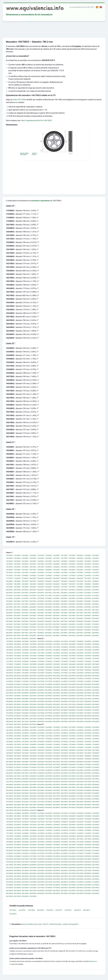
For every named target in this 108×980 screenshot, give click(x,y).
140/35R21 (96, 555)
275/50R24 (96, 885)
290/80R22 (25, 724)
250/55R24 (49, 873)
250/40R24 (25, 873)
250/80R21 (88, 616)
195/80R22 (80, 673)
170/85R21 (33, 575)
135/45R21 (25, 555)
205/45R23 (9, 764)
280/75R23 (33, 805)
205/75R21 (56, 593)
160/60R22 (9, 656)
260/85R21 (80, 621)
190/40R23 (25, 756)
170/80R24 (25, 833)
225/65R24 (9, 862)
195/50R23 (33, 759)
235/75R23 (9, 782)
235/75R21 (9, 610)
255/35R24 (9, 876)
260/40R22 (9, 707)
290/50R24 (72, 893)
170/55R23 (80, 744)
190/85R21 (96, 584)
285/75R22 (25, 721)
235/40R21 (49, 607)
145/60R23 (33, 733)
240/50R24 (56, 868)
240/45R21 (49, 610)
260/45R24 (17, 879)
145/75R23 (56, 733)
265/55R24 (25, 882)
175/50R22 (64, 661)
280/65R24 (17, 891)
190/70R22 (72, 670)
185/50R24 (49, 839)
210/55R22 (17, 681)
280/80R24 (41, 891)
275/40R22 (80, 713)
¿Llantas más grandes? (71, 924)
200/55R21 (33, 590)
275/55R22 (9, 716)
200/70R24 (56, 848)
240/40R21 (41, 610)
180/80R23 (9, 753)
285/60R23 (96, 805)
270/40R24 (88, 882)
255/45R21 (25, 618)
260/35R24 (96, 876)
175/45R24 (56, 833)
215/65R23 (25, 770)
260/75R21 (64, 621)
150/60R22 (25, 650)
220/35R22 (64, 684)
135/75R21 (72, 555)
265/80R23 (64, 796)
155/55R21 (9, 567)
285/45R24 (72, 891)
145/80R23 (64, 733)
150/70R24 (41, 822)
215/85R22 (56, 684)
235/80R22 (17, 696)
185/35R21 (25, 581)
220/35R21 (64, 598)
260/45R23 (17, 793)
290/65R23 (96, 807)
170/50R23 (72, 744)
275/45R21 (88, 627)
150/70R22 (41, 650)
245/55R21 (56, 613)
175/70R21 (96, 575)
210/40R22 (88, 679)
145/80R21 (64, 561)
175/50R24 (64, 833)
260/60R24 (41, 879)
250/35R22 (17, 701)
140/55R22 (33, 644)
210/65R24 (33, 853)
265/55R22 (25, 710)
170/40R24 (56, 830)
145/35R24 (88, 816)
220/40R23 (72, 770)
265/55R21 (25, 624)
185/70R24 (80, 839)
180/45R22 (49, 664)
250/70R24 (72, 873)
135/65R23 (56, 727)
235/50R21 (64, 607)
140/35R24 (96, 813)
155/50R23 (96, 736)
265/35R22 (88, 707)
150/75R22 (49, 650)
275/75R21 (41, 630)
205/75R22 (56, 679)
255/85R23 (88, 790)
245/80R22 (96, 699)
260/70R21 (56, 621)
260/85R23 (80, 793)
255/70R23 (64, 790)
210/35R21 (80, 593)
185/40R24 (33, 839)
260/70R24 (56, 879)
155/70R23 (33, 739)
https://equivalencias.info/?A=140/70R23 (36, 120)
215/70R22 (33, 684)
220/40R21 (72, 598)
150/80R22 (56, 650)
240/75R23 (96, 782)
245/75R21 (88, 613)
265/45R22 (9, 710)
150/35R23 (80, 733)
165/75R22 (25, 658)
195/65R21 (56, 587)
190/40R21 (25, 584)
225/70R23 (17, 776)
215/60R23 (17, 770)
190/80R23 (88, 756)
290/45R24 (64, 893)
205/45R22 (9, 679)
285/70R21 (17, 636)
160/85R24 (49, 827)
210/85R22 (64, 681)
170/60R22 (88, 658)
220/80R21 (41, 601)
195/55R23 (41, 759)
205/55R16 (40, 910)
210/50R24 (9, 853)
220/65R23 (17, 773)
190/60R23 (56, 756)
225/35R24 (56, 859)
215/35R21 (72, 595)
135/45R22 (25, 641)
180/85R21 (17, 581)
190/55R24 (49, 842)
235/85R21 (25, 610)
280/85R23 (49, 805)
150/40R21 (88, 561)
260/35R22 (96, 704)
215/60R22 (17, 684)
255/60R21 (49, 618)
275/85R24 (56, 888)
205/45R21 (9, 593)
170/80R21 (25, 575)
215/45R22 (88, 681)
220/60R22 (9, 687)
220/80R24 (41, 859)
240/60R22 (72, 696)
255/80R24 (80, 876)
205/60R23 (33, 764)
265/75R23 (56, 796)
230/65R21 (96, 604)
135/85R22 (88, 641)
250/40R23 (25, 787)
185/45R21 (41, 581)
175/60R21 (80, 575)
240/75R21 (96, 610)
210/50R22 (9, 681)
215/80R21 (49, 598)
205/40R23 (96, 762)
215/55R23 (9, 770)
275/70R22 (33, 716)
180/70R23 (88, 750)
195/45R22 (25, 673)
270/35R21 (80, 624)
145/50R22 (17, 647)
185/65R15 (77, 910)
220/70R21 (25, 601)
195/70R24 (64, 845)
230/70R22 (9, 693)
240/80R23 (9, 785)
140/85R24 (80, 816)
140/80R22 (72, 644)
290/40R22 (56, 721)
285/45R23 (72, 805)
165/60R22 (96, 656)
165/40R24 (64, 827)
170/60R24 (88, 830)
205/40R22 (96, 676)
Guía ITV (46, 924)
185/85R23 (9, 756)
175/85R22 (25, 664)
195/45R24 (25, 845)
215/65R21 (25, 598)
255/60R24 (49, 876)
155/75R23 (41, 739)
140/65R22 (49, 644)
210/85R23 (64, 767)
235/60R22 (80, 693)
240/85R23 (17, 785)
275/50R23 (96, 799)
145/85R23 (72, 733)
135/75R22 (72, 641)
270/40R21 (88, 624)
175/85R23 (25, 750)
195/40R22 (17, 673)
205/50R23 (17, 764)
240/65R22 (80, 696)
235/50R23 (64, 779)
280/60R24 (9, 891)
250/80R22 (88, 701)
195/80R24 (80, 845)
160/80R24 (41, 827)
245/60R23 (64, 785)
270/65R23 (33, 799)
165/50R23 (80, 742)
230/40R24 (56, 862)
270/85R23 (64, 799)
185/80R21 (96, 581)
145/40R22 (96, 644)
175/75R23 (9, 750)
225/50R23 (80, 773)
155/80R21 (49, 567)
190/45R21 (33, 584)
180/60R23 (72, 750)
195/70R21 (64, 587)
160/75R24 (33, 827)
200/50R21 (25, 590)
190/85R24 (96, 842)
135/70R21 (64, 555)
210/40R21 (88, 593)
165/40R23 (64, 742)
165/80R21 (33, 573)
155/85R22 (56, 653)
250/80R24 (88, 873)
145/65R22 (41, 647)
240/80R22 (9, 699)
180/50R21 (56, 578)
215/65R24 (25, 856)
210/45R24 (96, 850)
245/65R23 (72, 785)
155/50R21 (96, 564)
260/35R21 (96, 618)
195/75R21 (72, 587)
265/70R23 (49, 796)
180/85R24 (17, 839)
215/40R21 (80, 595)
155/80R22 (49, 653)
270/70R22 (41, 713)
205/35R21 (88, 590)
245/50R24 (49, 870)
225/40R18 (13, 914)
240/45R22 (49, 696)
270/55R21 (17, 627)
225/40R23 (64, 773)
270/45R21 (96, 624)
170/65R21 (96, 573)
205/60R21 (33, 593)
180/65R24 (80, 836)
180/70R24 (88, 836)
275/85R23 (56, 802)
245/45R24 (41, 870)
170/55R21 (80, 573)
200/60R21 (41, 590)
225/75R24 (25, 862)
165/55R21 (88, 570)
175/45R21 (56, 575)
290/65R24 (96, 893)
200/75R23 (64, 762)
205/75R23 (56, 764)
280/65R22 (17, 719)
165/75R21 (25, 573)
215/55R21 (9, 598)
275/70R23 (33, 802)
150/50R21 (9, 564)
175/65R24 (88, 833)
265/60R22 (33, 710)
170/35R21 (49, 573)
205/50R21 (17, 593)
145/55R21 (25, 561)
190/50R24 (41, 842)
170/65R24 (96, 830)
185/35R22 (25, 667)
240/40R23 (41, 782)
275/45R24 (88, 885)
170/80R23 (25, 747)
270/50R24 (9, 885)
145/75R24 (56, 819)
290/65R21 (96, 636)
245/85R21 (9, 616)
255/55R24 (41, 876)
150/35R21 (80, 561)
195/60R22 (49, 673)
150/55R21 (17, 564)
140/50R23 (25, 730)
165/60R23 (96, 742)
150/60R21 (25, 564)
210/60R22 (25, 681)
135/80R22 (80, 641)
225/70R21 (17, 604)
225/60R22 (96, 687)
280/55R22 (96, 716)
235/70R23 (96, 779)
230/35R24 (49, 862)
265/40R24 (96, 879)
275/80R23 (49, 802)
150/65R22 (33, 650)
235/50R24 (64, 865)
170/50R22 (72, 658)
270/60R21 (25, 627)
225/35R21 (56, 601)
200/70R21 (56, 590)
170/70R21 (9, 575)
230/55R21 (80, 604)
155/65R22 (25, 653)
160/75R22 (33, 656)
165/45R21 (72, 570)
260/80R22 (72, 707)
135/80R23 (80, 727)
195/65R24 (56, 845)
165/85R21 (41, 573)
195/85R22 (88, 673)
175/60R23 (80, 747)
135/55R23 (41, 727)
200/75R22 (64, 676)
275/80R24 (49, 888)
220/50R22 (88, 684)
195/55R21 (41, 587)
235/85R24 (25, 868)
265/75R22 (56, 710)
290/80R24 (25, 896)
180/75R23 (96, 750)
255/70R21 (64, 618)
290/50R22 (72, 721)
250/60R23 (56, 787)
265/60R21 (33, 624)
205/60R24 (33, 850)
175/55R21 (72, 575)
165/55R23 (88, 742)
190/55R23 (49, 756)
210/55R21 (17, 595)
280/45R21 (80, 630)
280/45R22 (80, 716)
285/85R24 (41, 893)
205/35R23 (88, 762)
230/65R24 (96, 862)
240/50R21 (56, 610)
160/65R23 (17, 742)
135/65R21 (56, 555)
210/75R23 (49, 767)
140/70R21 (56, 558)
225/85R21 (41, 604)
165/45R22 (72, 656)
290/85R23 (33, 810)
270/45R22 (96, 710)
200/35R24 (96, 845)
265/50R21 (17, 624)
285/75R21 (25, 636)
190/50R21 (41, 584)
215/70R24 (33, 856)
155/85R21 (56, 567)
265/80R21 (64, 624)
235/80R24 (17, 868)
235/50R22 (64, 693)
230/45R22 (64, 690)
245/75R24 (88, 870)
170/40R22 (56, 658)
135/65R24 (56, 813)
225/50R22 (80, 687)
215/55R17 (68, 910)
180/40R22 (41, 664)
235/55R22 (72, 693)
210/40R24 (88, 850)
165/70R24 (17, 830)
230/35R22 (49, 690)
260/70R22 (56, 707)
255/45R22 (25, 704)
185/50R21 (49, 581)
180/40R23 (41, 750)
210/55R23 (17, 767)
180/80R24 (9, 839)
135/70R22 (64, 641)
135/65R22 (56, 641)
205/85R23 (72, 764)
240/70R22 (88, 696)
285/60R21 (96, 633)
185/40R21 (33, 581)
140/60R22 (41, 644)
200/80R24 (72, 848)
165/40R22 (64, 656)
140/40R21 (9, 558)
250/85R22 (96, 701)
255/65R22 (56, 704)
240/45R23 (49, 782)
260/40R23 (9, 793)
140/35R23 (96, 727)
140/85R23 (80, 730)
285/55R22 (88, 719)
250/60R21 (56, 616)
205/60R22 (33, 679)
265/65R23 (41, 796)
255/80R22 (80, 704)
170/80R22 (25, 661)
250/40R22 (25, 701)
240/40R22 (41, 696)
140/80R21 (72, 558)
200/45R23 (17, 762)
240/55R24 (64, 868)
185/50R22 (49, 667)
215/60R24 (17, 856)
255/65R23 (56, 790)
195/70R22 (64, 673)
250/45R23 (33, 787)
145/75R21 (56, 561)
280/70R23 (25, 805)
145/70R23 (49, 733)
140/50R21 (25, 558)
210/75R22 (49, 681)
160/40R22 (72, 653)
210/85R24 (64, 853)
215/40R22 (80, 681)
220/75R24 (33, 859)
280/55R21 (96, 630)
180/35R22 (33, 664)
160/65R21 (17, 570)
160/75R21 (33, 570)
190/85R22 (96, 670)
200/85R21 (80, 590)
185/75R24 (88, 839)
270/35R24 (80, 882)
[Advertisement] (54, 28)
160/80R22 (41, 656)
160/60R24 (9, 827)
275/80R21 (49, 630)
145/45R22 (9, 647)
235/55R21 (72, 607)
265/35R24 (88, 879)
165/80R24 (33, 830)
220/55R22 (96, 684)
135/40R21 (17, 555)
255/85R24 (88, 876)
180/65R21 (80, 578)
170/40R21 (56, 573)
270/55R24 (17, 885)
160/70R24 (25, 827)
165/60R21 (96, 570)
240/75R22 (96, 696)
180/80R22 (9, 667)
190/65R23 (64, 756)
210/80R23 (56, 767)
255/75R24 (72, 876)
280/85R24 (49, 891)
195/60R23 (49, 759)
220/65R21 (17, 601)
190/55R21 (49, 584)
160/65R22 (17, 656)
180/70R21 (88, 578)
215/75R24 (41, 856)
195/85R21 (88, 587)
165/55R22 (88, 656)
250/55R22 (49, 701)
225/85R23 (41, 776)
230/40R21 (56, 604)
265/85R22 (72, 710)
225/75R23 (25, 776)
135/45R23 (25, 727)
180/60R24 (72, 836)
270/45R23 (96, 796)
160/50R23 (88, 739)
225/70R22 (17, 690)
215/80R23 (49, 770)
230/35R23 (49, 776)
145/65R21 (41, 561)
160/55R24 (96, 825)
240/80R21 (9, 613)
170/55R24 (80, 830)
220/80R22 (41, 687)
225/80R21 (33, 604)
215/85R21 (56, 598)
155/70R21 (33, 567)
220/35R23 (64, 770)
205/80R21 (64, 593)
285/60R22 (96, 719)
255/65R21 (56, 618)
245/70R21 (80, 613)
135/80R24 (80, 813)
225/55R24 (88, 859)
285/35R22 (56, 719)
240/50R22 (56, 696)
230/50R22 (72, 690)
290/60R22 (88, 721)
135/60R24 (49, 813)
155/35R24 (72, 822)
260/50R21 (25, 621)
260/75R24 (64, 879)
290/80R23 (25, 810)
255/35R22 (9, 704)
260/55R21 (33, 621)
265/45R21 (9, 624)
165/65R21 (9, 573)
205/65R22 (41, 679)
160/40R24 (72, 825)
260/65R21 (49, 621)
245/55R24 (56, 870)
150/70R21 (41, 564)
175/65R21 (88, 575)
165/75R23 (25, 744)
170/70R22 (9, 661)
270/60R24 (25, 885)
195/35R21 (9, 587)
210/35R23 (80, 764)
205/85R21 (72, 593)
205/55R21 (25, 593)
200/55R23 (33, 762)
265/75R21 (56, 624)
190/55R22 (49, 670)
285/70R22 (17, 721)
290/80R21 (25, 638)
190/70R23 (72, 756)
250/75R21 (80, 616)
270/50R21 (9, 627)
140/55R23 (33, 730)
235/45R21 (56, 607)
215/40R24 (80, 853)
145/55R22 (25, 647)
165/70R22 (17, 658)
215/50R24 (96, 853)
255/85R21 (88, 618)
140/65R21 (49, 558)
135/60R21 (49, 555)
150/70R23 (41, 736)
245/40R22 (33, 699)
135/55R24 (41, 813)
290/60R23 (88, 807)
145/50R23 (17, 733)
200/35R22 (96, 673)
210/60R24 (25, 853)
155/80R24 (49, 825)
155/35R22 (72, 650)
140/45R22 (17, 644)
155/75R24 (41, 825)
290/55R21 (80, 636)
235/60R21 (80, 607)
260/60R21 (41, 621)
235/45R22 (56, 693)
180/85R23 (17, 753)
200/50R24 (25, 848)
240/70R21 (88, 610)
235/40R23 (49, 779)
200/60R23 (41, 762)
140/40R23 (9, 730)
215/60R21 (17, 598)
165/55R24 (88, 827)
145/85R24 (72, 819)
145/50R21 (17, 561)
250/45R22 (33, 701)
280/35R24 (64, 888)
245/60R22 (64, 699)
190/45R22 (33, 670)
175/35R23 (41, 747)
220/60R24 (9, 859)
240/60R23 (72, 782)
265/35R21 (88, 621)
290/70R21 (9, 638)
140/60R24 (41, 816)
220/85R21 (49, 601)
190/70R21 (72, 584)
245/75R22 (88, 699)
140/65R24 (49, 816)
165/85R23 (41, 744)
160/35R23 (64, 739)
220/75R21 (33, 601)
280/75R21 (33, 633)
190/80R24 (88, 842)
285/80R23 (33, 807)
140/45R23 (17, 730)
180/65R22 (80, 664)
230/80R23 (25, 779)
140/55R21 (33, 558)
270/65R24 (33, 885)
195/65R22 (56, 673)
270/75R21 (49, 627)
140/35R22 (96, 641)
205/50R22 (17, 679)
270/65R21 (33, 627)
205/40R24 (96, 848)
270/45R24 (96, 882)
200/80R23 (72, 762)
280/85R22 (49, 719)
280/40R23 (72, 802)
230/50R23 (72, 776)
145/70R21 (49, 561)
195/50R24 (33, 845)
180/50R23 (56, 750)
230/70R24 (9, 865)
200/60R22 (41, 676)
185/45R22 (41, 667)
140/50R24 (25, 816)
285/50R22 (80, 719)
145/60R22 (33, 647)
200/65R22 (49, 676)
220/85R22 (49, 687)
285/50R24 (80, 891)
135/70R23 (64, 727)
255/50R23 (33, 790)
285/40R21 (64, 633)
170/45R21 (64, 573)
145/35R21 (88, 558)
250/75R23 (80, 787)
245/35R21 (25, 613)
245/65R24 (72, 870)
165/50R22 (80, 656)
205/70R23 (49, 764)
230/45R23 (64, 776)
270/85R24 (64, 885)
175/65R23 (88, 747)
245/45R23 (41, 785)
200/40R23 (9, 762)
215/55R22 (9, 684)
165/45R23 (72, 742)
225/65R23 (9, 776)
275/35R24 (72, 885)
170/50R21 (72, 573)
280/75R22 (33, 719)
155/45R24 (88, 822)
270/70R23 (41, 799)
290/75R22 (17, 724)
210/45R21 (96, 593)
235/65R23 (88, 779)
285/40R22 (64, 719)
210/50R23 (9, 767)
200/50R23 (25, 762)
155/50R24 (96, 822)
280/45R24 (80, 888)
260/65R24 (49, 879)
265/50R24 (17, 882)
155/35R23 (72, 736)
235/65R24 (88, 865)
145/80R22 (64, 647)
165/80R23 (33, 744)
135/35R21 (9, 555)
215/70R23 (33, 770)
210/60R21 (25, 595)
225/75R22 (25, 690)
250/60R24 (56, 873)
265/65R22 (41, 710)
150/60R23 (25, 736)
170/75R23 (17, 747)
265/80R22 (64, 710)
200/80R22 (72, 676)
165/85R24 (41, 830)
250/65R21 (64, 616)
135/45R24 (25, 813)
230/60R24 (88, 862)
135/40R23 (17, 727)
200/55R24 (33, 848)
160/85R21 (49, 570)
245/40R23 (33, 785)
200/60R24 (41, 848)
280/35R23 (64, 802)
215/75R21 (41, 598)
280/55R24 (96, 888)
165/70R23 (17, 744)
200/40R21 (9, 590)
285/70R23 (17, 807)
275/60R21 (17, 630)
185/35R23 (25, 753)
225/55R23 (88, 773)
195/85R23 (88, 759)
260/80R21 (72, 621)
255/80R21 (80, 618)
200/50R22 (25, 676)
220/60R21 (9, 601)
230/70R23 (9, 779)
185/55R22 (56, 667)
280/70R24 (25, 891)
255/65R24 (56, 876)
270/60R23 (25, 799)
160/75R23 (33, 742)
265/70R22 (49, 710)
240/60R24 (72, 868)
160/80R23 (41, 742)
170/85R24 (33, 833)
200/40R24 (9, 848)
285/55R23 (88, 805)
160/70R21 (25, 570)
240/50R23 (56, 782)
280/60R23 (9, 805)
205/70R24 (49, 850)
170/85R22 (33, 661)
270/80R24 (56, 885)
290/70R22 (9, 724)
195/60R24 (49, 845)
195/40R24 (17, 845)
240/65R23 (80, 782)
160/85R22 (49, 656)
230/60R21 (88, 604)
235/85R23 (25, 782)
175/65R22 (88, 661)
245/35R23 (25, 785)
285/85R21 (41, 636)
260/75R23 (64, 793)
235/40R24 (49, 865)
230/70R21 (9, 607)
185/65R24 (72, 839)
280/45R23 (80, 802)
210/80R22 (56, 681)
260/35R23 (96, 790)
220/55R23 (96, 770)
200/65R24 (49, 848)
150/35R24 (80, 819)
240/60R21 (72, 610)
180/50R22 (56, 664)
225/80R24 (33, 862)
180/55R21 (64, 578)
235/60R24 (80, 865)
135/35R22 (9, 641)
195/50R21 (33, 587)
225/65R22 (9, 690)
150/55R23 (17, 736)
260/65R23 (49, 793)
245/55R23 (56, 785)
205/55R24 (25, 850)
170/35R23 (49, 744)
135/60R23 (49, 727)
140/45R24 (17, 816)
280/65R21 (17, 633)
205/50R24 (17, 850)
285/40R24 (64, 891)
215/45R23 (88, 767)
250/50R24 (41, 873)
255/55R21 (41, 618)
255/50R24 (33, 876)
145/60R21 (33, 561)
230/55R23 (80, 776)
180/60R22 (72, 664)
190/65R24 (64, 842)
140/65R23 (49, 730)
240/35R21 (33, 610)
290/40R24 (56, 893)
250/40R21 (25, 616)
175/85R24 (25, 836)
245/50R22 (49, 699)
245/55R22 (56, 699)
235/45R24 (56, 865)
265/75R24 (56, 882)
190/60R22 (56, 670)
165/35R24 (56, 827)
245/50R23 (49, 785)
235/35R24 (41, 865)
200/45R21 (17, 590)
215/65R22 (25, 684)
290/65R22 (96, 721)
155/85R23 (56, 739)
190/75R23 (80, 756)
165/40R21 (64, 570)
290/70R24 (9, 896)
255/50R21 (33, 618)
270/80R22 (56, 713)
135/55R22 (41, 641)
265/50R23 (17, 796)
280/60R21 (9, 633)
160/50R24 (88, 825)
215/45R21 (88, 595)
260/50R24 (25, 879)
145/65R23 (41, 733)
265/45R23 (9, 796)
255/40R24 (17, 876)
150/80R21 (56, 564)
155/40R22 (80, 650)
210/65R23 (33, 767)
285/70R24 (17, 893)
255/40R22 (17, 704)
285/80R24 (33, 893)
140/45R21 (17, 558)
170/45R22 (64, 658)
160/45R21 (80, 567)
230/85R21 (33, 607)
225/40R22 (64, 687)
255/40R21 (17, 618)
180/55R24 (64, 836)
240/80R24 (9, 870)
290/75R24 (17, 896)
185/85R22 (9, 670)
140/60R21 (41, 558)
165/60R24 (96, 827)
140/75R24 (64, 816)
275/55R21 (9, 630)
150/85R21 (64, 564)
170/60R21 (88, 573)
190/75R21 (80, 584)
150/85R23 (64, 736)
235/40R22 (49, 693)
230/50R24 (72, 862)
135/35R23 (9, 727)
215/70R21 (33, 598)
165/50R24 (80, 827)
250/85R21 (96, 616)
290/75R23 (17, 810)
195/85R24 (88, 845)
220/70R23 (25, 773)
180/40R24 (41, 836)
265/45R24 (9, 882)
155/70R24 (33, 825)
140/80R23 (72, 730)
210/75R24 (49, 853)
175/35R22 (41, 661)
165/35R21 (56, 570)
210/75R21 (49, 595)
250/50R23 (41, 787)
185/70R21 (80, 581)
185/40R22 (33, 667)
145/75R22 (56, 647)
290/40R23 (56, 807)
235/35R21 (41, 607)
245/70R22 (80, 699)
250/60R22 (56, 701)
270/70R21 (41, 627)
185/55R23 (56, 753)
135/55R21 (41, 555)
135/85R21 (88, 555)
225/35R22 (56, 687)
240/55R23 (64, 782)
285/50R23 (80, 805)
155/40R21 (80, 564)
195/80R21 (80, 587)
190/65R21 (64, 584)
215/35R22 (72, 681)
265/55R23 (25, 796)
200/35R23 (96, 759)
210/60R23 (25, 767)
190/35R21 (17, 584)
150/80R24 (56, 822)
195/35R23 (9, 759)
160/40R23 (72, 739)
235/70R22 (96, 693)
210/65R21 (33, 595)
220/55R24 (96, 856)
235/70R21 (96, 607)
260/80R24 (72, 879)
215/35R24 (72, 853)
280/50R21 (88, 630)
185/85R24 (9, 842)
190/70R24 (72, 842)
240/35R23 (33, 782)
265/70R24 (49, 882)
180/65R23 (80, 750)
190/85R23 (96, 756)
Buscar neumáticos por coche (32, 924)
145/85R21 (72, 561)
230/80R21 (25, 607)
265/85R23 (72, 796)
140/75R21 (64, 558)
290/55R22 (80, 721)
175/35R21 (41, 575)
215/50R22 (96, 681)
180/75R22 (96, 664)
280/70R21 (25, 633)
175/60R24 (80, 833)
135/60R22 (49, 641)
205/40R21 (96, 590)
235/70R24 (96, 865)
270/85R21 (64, 627)
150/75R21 (49, 564)
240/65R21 (80, 610)
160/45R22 (80, 653)
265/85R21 (72, 624)
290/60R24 (88, 893)
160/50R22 (88, 653)
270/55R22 (17, 713)
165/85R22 (41, 658)
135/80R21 (80, 555)
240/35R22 (33, 696)
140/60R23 (41, 730)
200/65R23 (49, 762)
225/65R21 (9, 604)
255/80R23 (80, 790)
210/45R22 (96, 679)
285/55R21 (88, 633)
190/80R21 (88, 584)
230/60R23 (88, 776)
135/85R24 (88, 813)
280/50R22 (88, 716)
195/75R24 (72, 845)
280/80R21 (41, 633)
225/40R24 (64, 859)
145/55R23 (25, 733)
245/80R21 (96, 613)
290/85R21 (33, 638)
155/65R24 (25, 825)
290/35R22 (49, 721)
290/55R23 (80, 807)
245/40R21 (33, 613)
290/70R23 (9, 810)
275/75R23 (41, 802)
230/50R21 (72, 604)
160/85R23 (49, 742)
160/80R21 (41, 570)
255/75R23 (72, 790)
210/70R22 (41, 681)
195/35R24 (9, 845)
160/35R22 (64, 653)
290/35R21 (49, 636)
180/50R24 (56, 836)
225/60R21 (96, 601)
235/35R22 (41, 693)
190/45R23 (33, 756)
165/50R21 (80, 570)
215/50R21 (96, 595)
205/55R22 (25, 679)
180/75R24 (96, 836)
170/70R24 (9, 833)
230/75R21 (17, 607)
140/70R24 (56, 816)
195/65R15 (50, 910)
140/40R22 (9, 644)
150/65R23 (33, 736)
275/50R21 (96, 627)
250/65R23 (64, 787)
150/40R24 (88, 819)
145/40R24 (96, 816)
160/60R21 (9, 570)
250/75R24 (80, 873)
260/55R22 (33, 707)
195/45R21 (25, 587)
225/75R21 (25, 604)
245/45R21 (41, 613)
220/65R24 (17, 859)
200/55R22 (33, 676)
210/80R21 (56, 595)
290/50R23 (72, 807)
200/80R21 (72, 590)
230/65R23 (96, 776)
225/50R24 (80, 859)
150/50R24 (9, 822)
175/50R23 (64, 747)
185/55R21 (56, 581)
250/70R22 (72, 701)
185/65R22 (72, 667)
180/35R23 (33, 750)
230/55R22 (80, 690)
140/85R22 (80, 644)
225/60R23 (96, 773)
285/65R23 (9, 807)
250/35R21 (17, 616)
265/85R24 (72, 882)
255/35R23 (9, 790)
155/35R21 (72, 564)
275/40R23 (80, 799)
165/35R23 (56, 742)
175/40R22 (49, 661)
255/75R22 (72, 704)
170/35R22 (49, 658)
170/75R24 (17, 833)
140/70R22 (56, 644)
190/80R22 (88, 670)
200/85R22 (80, 676)
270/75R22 (49, 713)
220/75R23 (33, 773)
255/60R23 (49, 790)
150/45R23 (96, 733)
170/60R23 (88, 744)
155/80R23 (49, 739)
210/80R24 (56, 853)
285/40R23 (64, 805)
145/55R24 (25, 819)
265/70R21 (49, 624)
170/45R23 (64, 744)
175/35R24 (41, 833)
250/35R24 (17, 873)
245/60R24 (64, 870)
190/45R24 (33, 842)
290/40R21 (56, 636)
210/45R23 (96, 764)
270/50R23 (9, 799)
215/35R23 (72, 767)
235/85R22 (25, 696)
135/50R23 (33, 727)
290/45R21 (64, 636)
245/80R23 (96, 785)
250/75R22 (80, 701)
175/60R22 (80, 661)
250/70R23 (72, 787)
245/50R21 (49, 613)
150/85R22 (64, 650)
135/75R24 (72, 813)
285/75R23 (25, 807)
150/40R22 (88, 647)
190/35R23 (17, 756)
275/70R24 (33, 888)
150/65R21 (33, 564)
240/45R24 (49, 868)
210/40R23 (88, 764)
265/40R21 (96, 621)
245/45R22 (41, 699)
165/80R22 (33, 658)
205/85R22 (72, 679)
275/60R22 (17, 716)
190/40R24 (25, 842)
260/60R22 (41, 707)
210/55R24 (17, 853)
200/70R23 (56, 762)
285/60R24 (96, 891)
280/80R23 (41, 805)
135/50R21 (33, 555)
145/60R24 (33, 819)
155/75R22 (41, 653)
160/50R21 (88, 567)
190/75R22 (80, 670)
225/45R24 (72, 859)
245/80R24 (96, 870)
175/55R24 (72, 833)
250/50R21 (41, 616)
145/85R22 (72, 647)
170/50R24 (72, 830)
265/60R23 (33, 796)
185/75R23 (88, 753)
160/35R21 (64, 567)
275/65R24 (25, 888)
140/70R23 (56, 730)
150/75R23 (49, 736)
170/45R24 (64, 830)
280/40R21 (72, 630)
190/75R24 (80, 842)
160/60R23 (9, 742)
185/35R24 (25, 839)
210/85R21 (64, 595)
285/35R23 (56, 805)
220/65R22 (17, 687)
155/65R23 (25, 739)
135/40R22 (17, 641)
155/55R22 (9, 653)
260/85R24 (80, 879)
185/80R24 (96, 839)
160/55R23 (96, 739)
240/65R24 (80, 868)
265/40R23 (96, 793)
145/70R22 (49, 647)
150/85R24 (64, 822)
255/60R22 (49, 704)
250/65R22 (64, 701)
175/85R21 (25, 578)
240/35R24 (33, 868)
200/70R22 (56, 676)
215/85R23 (56, 770)
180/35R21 (33, 578)
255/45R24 (25, 876)
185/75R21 (88, 581)
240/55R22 (64, 696)
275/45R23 (88, 799)
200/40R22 (9, 676)
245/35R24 (25, 870)
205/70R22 (49, 679)
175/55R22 (72, 661)
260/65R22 (49, 707)
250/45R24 (33, 873)
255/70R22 (64, 704)
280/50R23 (88, 802)
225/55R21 (88, 601)
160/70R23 (25, 742)
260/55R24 (33, 879)
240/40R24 (41, 868)
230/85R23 (33, 779)
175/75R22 (9, 664)
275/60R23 (17, 802)
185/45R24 (41, 839)
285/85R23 (41, 807)
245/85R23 (9, 787)
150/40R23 (88, 733)
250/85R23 (96, 787)
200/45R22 (17, 676)
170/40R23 (56, 744)
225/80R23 (33, 776)
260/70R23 (56, 793)
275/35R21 (72, 627)
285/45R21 (72, 633)
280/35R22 (64, 716)
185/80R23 (96, 753)
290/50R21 (72, 636)
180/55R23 (64, 750)
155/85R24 (56, 825)
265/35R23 (88, 793)
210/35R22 (80, 679)
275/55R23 (9, 802)
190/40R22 (25, 670)
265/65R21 (41, 624)
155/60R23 (17, 739)
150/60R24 (25, 822)
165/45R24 (72, 827)
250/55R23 (49, 787)
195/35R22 (9, 673)
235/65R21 (88, 607)
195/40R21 (17, 587)
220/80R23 (41, 773)
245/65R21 (72, 613)
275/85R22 (56, 716)
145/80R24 (64, 819)
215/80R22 (49, 684)
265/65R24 (41, 882)
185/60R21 (64, 581)
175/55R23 (72, 747)
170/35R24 (49, 830)
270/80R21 (56, 627)
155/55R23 (9, 739)
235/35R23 (41, 779)
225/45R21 (72, 601)
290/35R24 (49, 893)
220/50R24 (88, 856)
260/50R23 (25, 793)
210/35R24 (80, 850)
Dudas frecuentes (56, 924)
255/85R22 (88, 704)
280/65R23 (17, 805)
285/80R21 (33, 636)
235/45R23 (56, 779)
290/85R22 (33, 724)
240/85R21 (17, 613)
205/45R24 (9, 850)
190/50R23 (41, 756)
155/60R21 (17, 567)
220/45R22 (80, 684)
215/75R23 (41, 770)
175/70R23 (96, 747)
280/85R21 (49, 633)
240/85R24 (17, 870)
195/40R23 (17, 759)
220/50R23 (88, 770)
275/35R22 (72, 713)
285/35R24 (56, 891)
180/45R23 (49, 750)
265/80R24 (64, 882)
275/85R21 (56, 630)
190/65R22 (64, 670)
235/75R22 (9, 696)
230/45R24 (64, 862)
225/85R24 (41, 862)
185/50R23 (49, 753)
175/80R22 (17, 664)
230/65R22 (96, 690)
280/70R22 (25, 719)
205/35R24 (88, 848)
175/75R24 (9, 836)
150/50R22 (9, 650)
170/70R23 (9, 747)
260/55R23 (33, 793)
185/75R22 (88, 667)
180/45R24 (49, 836)
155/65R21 (25, 567)
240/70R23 (88, 782)
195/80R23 (80, 759)
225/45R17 (59, 910)
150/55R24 (17, 822)
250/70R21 (72, 616)
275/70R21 (33, 630)
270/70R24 (41, 885)
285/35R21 (56, 633)
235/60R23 (80, 779)
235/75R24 (9, 868)
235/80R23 (17, 782)
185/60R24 (64, 839)
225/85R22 (41, 690)
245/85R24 (9, 873)
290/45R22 (64, 721)
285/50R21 (80, 633)
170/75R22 (17, 661)
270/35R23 (80, 796)
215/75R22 (41, 684)
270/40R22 (88, 710)
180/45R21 (49, 578)
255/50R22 (33, 704)
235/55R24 (72, 865)
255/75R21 (72, 618)
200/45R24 (17, 848)
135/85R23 (88, 727)
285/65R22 (9, 721)
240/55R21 (64, 610)
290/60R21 (88, 636)
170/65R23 (96, 744)
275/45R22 (88, 713)
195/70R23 (64, 759)
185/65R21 (72, 581)
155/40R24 (80, 822)
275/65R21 (25, 630)
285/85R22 (41, 721)
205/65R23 (41, 764)
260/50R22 (25, 707)
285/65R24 (9, 893)
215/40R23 (80, 767)
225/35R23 (56, 773)
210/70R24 (41, 853)
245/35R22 (25, 699)
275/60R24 (17, 888)
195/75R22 (72, 673)
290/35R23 (49, 807)
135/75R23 (72, 727)
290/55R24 (80, 893)
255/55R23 (41, 790)
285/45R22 (72, 719)
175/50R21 (64, 575)
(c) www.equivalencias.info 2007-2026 (82, 7)
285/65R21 (9, 636)
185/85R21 (9, 584)
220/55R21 (96, 598)
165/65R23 (9, 744)
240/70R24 (88, 868)
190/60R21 (56, 584)
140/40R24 (9, 816)
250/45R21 (33, 616)
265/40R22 (96, 707)
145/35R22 (88, 644)
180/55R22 (64, 664)
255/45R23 (25, 790)
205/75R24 (56, 850)
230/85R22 (33, 693)
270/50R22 (9, 713)
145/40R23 (96, 730)
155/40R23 (80, 736)
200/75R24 (64, 848)
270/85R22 (64, 713)
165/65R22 (9, 658)
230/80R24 (25, 865)
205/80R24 (64, 850)
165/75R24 (25, 830)
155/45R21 (88, 564)
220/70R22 (25, 687)
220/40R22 (72, 684)
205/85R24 (72, 850)
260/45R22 (17, 707)
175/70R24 (96, 833)
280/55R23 (96, 802)
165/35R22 (56, 656)
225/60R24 (96, 859)
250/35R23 (17, 787)
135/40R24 (17, 813)
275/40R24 (80, 885)
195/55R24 (41, 845)
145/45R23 (9, 733)
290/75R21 (17, 638)
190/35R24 (17, 842)
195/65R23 (56, 759)
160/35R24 (64, 825)
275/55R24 (9, 888)
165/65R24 (9, 830)
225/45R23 (72, 773)
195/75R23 (72, 759)
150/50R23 (9, 736)
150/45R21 (96, 561)
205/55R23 (25, 764)
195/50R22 (33, 673)
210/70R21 (41, 595)
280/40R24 (72, 888)
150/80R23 (56, 736)
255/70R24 (64, 876)
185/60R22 (64, 667)
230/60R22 (88, 690)
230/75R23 (17, 779)
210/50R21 (9, 595)
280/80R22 (41, 719)
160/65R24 (17, 827)
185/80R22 (96, 667)
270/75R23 (49, 799)
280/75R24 (33, 891)
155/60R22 (17, 653)
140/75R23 (64, 730)
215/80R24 (49, 856)
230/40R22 (56, 690)
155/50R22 (96, 650)
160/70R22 (25, 656)
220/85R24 (49, 859)
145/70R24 (49, 819)
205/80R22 (64, 679)
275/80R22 (49, 716)
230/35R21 (49, 604)
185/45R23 (41, 753)
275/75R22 (41, 716)
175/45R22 (56, 661)
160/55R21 (96, 567)
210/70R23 (41, 767)
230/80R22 (25, 693)
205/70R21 (49, 593)
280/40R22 (72, 716)
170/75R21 (17, 575)
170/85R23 (33, 747)
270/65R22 (33, 713)
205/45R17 (87, 910)
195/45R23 (25, 759)
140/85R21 (80, 558)
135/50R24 (33, 813)
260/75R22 (64, 707)
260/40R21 (9, 621)
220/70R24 (25, 859)
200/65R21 (49, 590)
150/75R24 (49, 822)
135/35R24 (9, 813)
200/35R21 (96, 587)
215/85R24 (56, 856)
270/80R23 (56, 799)
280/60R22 (9, 719)
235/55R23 (72, 779)
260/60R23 (41, 793)
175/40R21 (49, 575)
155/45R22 (88, 650)
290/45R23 (64, 807)
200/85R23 (80, 762)
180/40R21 (41, 578)
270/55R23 (17, 799)
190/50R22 (41, 670)
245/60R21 (64, 613)
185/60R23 (64, 753)
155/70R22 (33, 653)
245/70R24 (80, 870)
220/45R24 (80, 856)
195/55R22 (41, 673)
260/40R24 (9, 879)
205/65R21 (41, 593)
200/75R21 (64, 590)
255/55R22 (41, 704)
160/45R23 (80, 739)
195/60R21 (49, 587)
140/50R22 (25, 644)
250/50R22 (41, 701)
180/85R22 (17, 667)
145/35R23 (88, 730)
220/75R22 (33, 687)
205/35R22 (88, 676)
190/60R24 (56, 842)
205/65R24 (41, 850)
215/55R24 (9, 856)
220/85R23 (49, 773)
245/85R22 (9, 701)
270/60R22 (25, 713)
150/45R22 (96, 647)
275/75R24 (41, 888)
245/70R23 (80, 785)
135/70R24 (64, 813)
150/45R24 (96, 819)
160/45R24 (80, 825)
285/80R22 (33, 721)
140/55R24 (33, 816)
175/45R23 (56, 747)
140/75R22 (64, 644)
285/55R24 (88, 891)
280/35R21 (64, 630)
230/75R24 (17, 865)
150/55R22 (17, 650)
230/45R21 (64, 604)
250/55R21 (49, 616)
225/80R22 (33, 690)
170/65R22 (96, 658)
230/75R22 (17, 693)
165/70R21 (17, 573)
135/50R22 (33, 641)
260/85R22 (80, 707)
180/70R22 (88, 664)
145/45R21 (9, 561)
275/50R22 (96, 713)
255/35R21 (9, 618)
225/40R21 (64, 601)
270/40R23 (88, 796)
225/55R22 (88, 687)
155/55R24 (9, 825)
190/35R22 (17, 670)
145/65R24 (41, 819)
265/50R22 (17, 710)
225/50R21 (80, 601)
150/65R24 (33, 822)
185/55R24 (56, 839)
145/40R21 (96, 558)
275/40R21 (80, 627)
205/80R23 (64, 764)
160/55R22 (96, 653)
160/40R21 (72, 567)
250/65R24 (64, 873)
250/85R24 (96, 873)
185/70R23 (80, 753)
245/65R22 (72, 699)
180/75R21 (96, 578)
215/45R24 (88, 853)
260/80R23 (72, 793)
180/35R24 (33, 836)
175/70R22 (96, 661)
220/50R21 (88, 598)
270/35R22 (80, 710)
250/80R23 (88, 787)
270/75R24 (49, 885)
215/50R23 (96, 767)
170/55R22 (80, 658)
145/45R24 (9, 819)
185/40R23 (33, 753)
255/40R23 (17, 790)
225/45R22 (72, 687)
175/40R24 (49, 833)
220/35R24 (64, 856)
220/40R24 (72, 856)
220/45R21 (80, 598)
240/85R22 (17, 699)
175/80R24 (17, 836)
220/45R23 (80, 770)
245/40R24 (33, 870)
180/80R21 (9, 581)
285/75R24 (25, 893)
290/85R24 (33, 896)
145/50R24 (17, 819)
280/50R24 (88, 888)
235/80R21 (17, 610)
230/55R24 (80, 862)
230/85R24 (33, 865)
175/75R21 (9, 578)
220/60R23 (9, 773)
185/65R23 (72, 753)
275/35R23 (72, 799)
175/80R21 (17, 578)
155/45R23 (88, 736)
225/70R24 (17, 862)
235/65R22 (88, 693)
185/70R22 (80, 667)
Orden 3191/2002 (19, 100)
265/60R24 (33, 882)
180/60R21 (72, 578)
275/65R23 (25, 802)
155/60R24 (17, 825)
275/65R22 (25, 716)
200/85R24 (80, 848)
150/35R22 (80, 647)
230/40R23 (56, 776)
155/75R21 (41, 567)
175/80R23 (17, 750)
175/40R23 (49, 747)
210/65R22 (33, 681)
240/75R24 (96, 868)
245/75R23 (88, 785)
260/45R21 (17, 621)
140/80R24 (72, 816)
